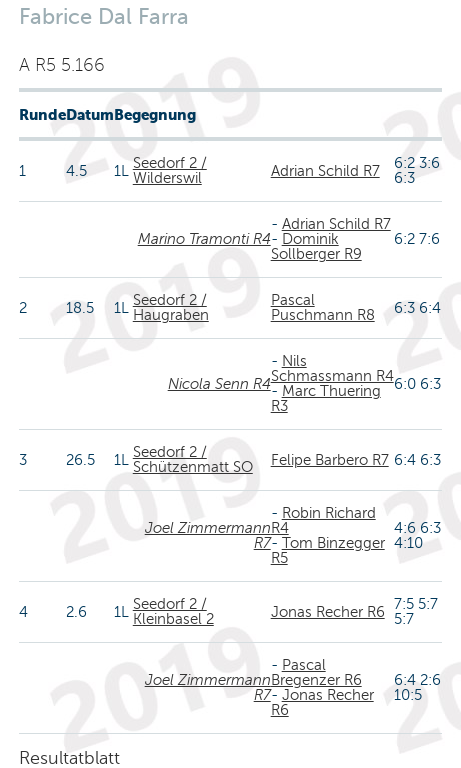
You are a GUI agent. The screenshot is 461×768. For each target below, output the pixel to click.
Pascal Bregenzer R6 (316, 672)
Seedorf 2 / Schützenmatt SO (193, 459)
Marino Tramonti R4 (204, 239)
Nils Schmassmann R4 (332, 368)
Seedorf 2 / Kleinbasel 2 (173, 611)
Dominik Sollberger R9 (316, 246)
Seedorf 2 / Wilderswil (170, 170)
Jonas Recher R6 (328, 612)
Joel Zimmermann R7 (208, 535)
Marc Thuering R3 (326, 398)
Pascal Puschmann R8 (323, 307)
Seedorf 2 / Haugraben (171, 307)
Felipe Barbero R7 (330, 460)
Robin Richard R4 (323, 520)
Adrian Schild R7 (325, 171)
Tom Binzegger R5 (328, 550)
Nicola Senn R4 (219, 384)
